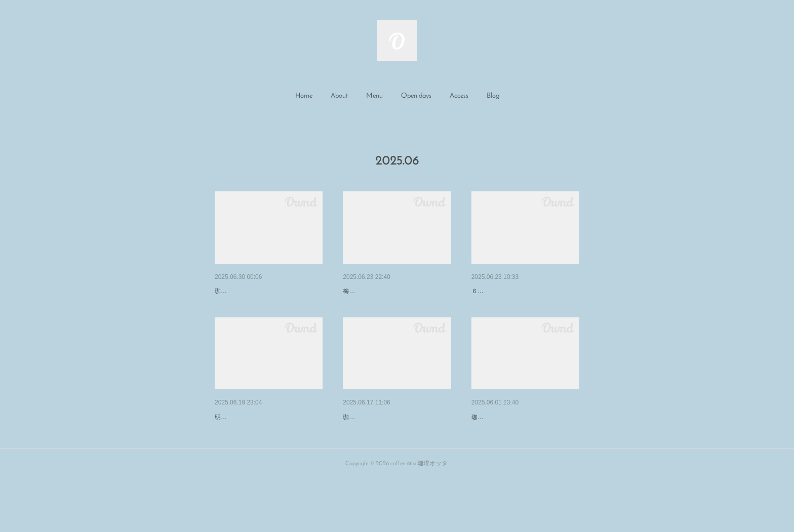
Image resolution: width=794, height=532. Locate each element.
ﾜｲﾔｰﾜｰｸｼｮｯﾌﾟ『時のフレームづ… (396, 443)
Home (304, 96)
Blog (493, 96)
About (339, 96)
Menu (374, 96)
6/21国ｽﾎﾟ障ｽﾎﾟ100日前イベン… (267, 443)
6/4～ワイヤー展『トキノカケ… (522, 443)
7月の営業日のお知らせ (380, 291)
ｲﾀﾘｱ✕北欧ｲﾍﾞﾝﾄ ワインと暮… (266, 291)
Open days (416, 96)
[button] (304, 96)
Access (459, 96)
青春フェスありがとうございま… (525, 291)
